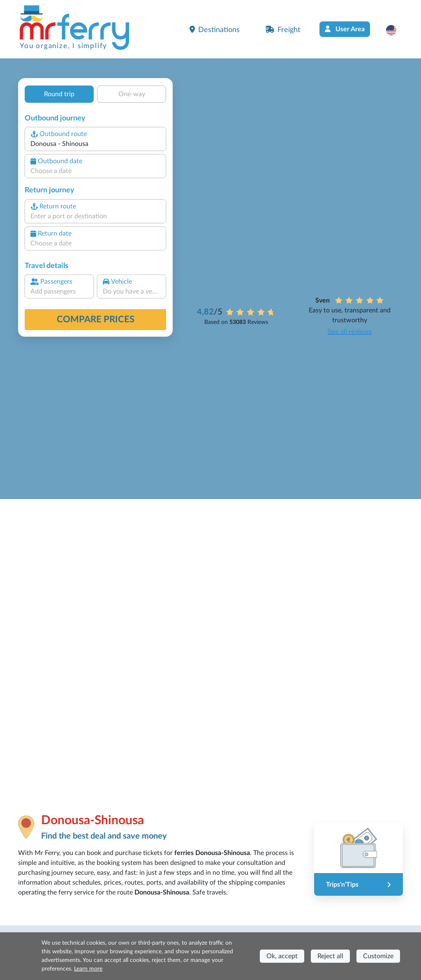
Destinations (215, 30)
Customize (378, 956)
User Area (345, 29)
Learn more (88, 969)
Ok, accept (282, 956)
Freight (283, 30)
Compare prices (96, 319)
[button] (395, 30)
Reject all (330, 956)
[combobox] (95, 144)
